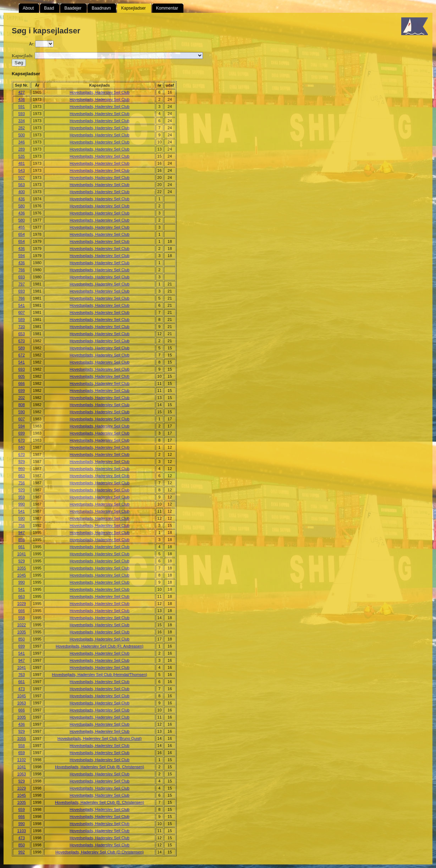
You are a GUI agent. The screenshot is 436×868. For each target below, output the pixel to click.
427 (22, 92)
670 (22, 341)
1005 (21, 632)
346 (22, 142)
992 (22, 852)
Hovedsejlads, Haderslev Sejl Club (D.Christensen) (100, 852)
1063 (21, 703)
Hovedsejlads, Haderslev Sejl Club (100, 92)
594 (22, 256)
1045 (21, 575)
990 (22, 504)
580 (22, 206)
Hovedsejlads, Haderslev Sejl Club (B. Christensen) (100, 767)
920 (22, 490)
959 (22, 497)
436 (22, 99)
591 (22, 107)
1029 (21, 604)
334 (22, 121)
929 (22, 462)
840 (22, 447)
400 (22, 192)
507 (22, 178)
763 (22, 675)
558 (22, 618)
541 (22, 305)
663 (22, 476)
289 (22, 149)
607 (22, 312)
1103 (21, 831)
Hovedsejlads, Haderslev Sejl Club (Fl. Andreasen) (100, 646)
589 (22, 320)
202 (22, 398)
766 (22, 270)
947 (22, 533)
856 (22, 540)
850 (22, 639)
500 (22, 135)
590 (22, 412)
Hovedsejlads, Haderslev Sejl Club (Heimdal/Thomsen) (99, 675)
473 (22, 689)
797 (22, 284)
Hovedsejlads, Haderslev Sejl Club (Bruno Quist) (100, 738)
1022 (21, 625)
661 (22, 547)
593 (22, 114)
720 (22, 327)
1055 (21, 568)
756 (22, 483)
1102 (21, 760)
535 (22, 156)
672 (22, 355)
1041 (21, 554)
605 (22, 376)
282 (22, 128)
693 (22, 277)
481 (22, 163)
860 (22, 469)
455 (22, 227)
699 (22, 391)
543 (22, 170)
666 (22, 383)
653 (22, 334)
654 (22, 234)
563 (22, 185)
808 (22, 405)
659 (22, 753)
